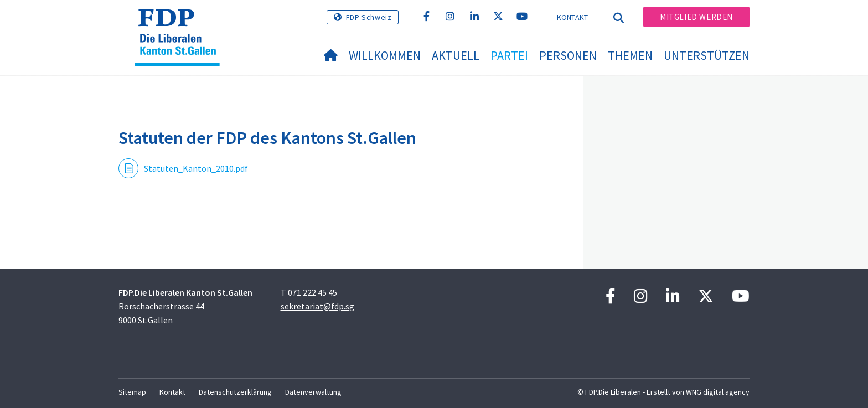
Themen (630, 55)
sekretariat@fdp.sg (317, 306)
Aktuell (456, 55)
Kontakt (573, 17)
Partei (509, 55)
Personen (568, 55)
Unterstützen (707, 55)
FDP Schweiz (369, 17)
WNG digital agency (718, 392)
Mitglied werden (696, 17)
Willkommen (385, 55)
